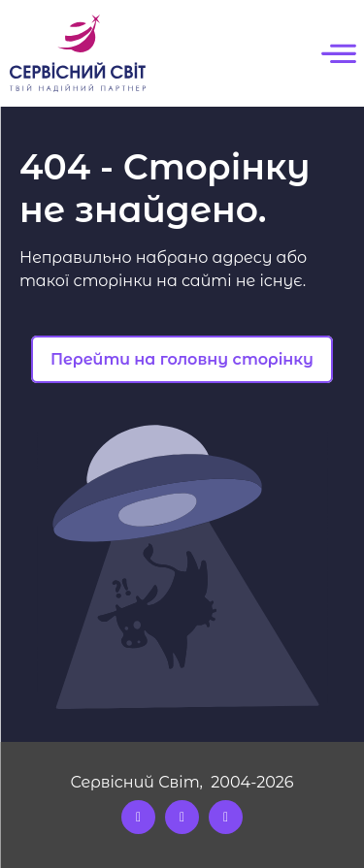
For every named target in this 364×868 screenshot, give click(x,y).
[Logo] (78, 53)
